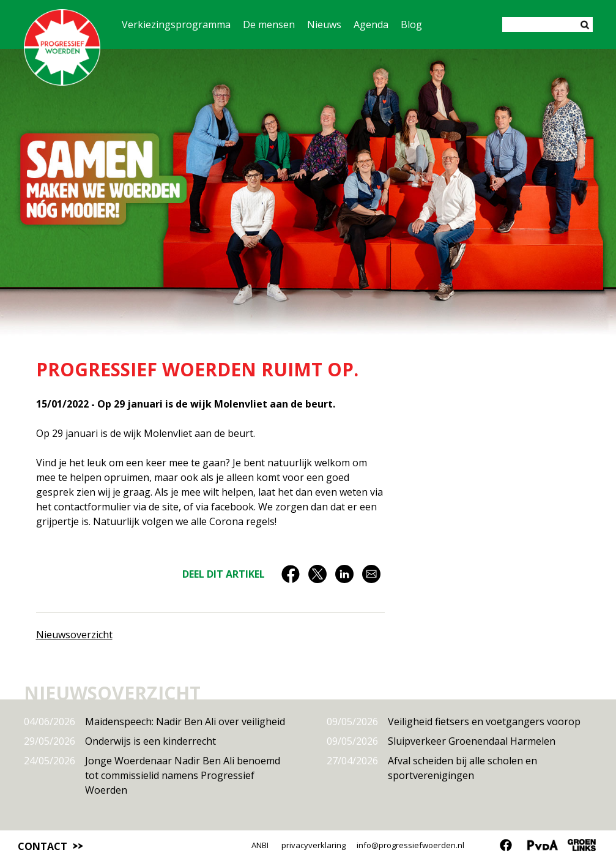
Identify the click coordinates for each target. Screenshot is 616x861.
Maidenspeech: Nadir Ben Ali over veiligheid (154, 721)
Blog (411, 24)
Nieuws (324, 24)
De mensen (269, 24)
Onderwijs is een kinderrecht (120, 741)
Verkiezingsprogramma (176, 24)
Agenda (371, 24)
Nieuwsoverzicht (74, 635)
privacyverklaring (314, 845)
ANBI (260, 845)
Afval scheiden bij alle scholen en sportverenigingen (432, 768)
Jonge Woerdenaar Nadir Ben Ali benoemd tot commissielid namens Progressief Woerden (152, 775)
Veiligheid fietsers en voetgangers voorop (454, 721)
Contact (43, 846)
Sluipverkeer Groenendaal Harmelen (441, 741)
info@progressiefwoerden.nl (410, 845)
